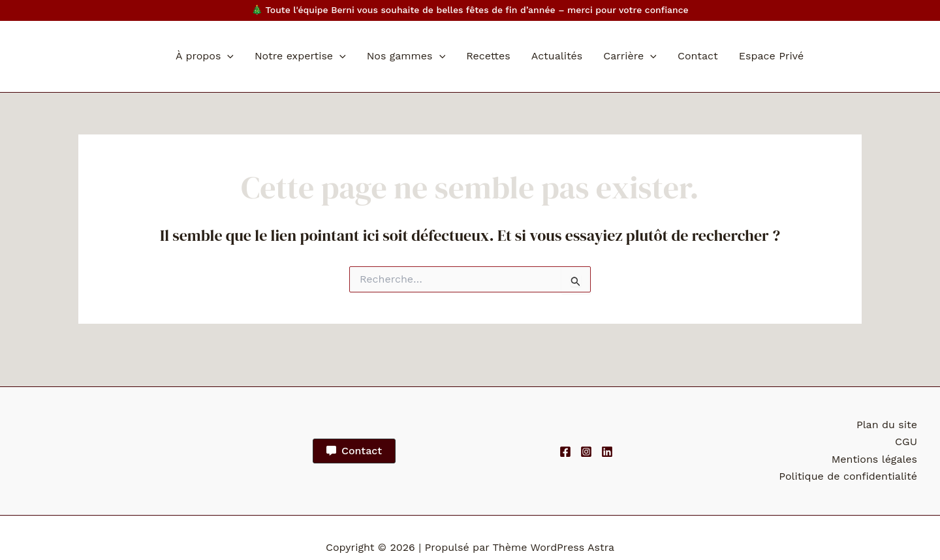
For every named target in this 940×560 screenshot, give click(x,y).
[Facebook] (565, 452)
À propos (205, 56)
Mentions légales (874, 459)
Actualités (557, 56)
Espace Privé (771, 56)
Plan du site (887, 425)
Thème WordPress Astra (553, 547)
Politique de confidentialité (848, 476)
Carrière (630, 56)
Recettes (488, 56)
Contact (698, 56)
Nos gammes (406, 56)
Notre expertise (300, 56)
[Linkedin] (607, 452)
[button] (354, 451)
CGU (906, 442)
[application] (227, 56)
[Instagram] (586, 452)
